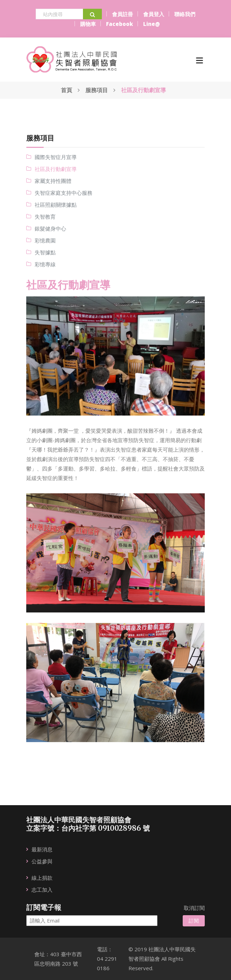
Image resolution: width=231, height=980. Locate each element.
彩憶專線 (45, 264)
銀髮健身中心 (50, 228)
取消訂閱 (194, 908)
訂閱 (194, 921)
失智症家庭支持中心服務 (64, 193)
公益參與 (42, 861)
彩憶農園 (45, 240)
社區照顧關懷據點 (56, 205)
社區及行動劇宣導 (56, 169)
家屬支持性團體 (53, 181)
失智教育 (45, 217)
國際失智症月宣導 (56, 157)
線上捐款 (42, 878)
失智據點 (45, 252)
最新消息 (42, 849)
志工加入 (42, 890)
